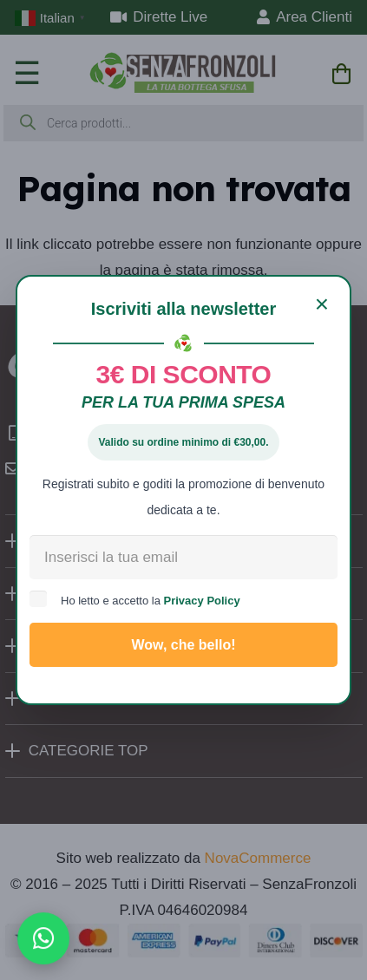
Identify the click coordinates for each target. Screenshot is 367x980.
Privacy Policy (202, 601)
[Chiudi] (322, 304)
